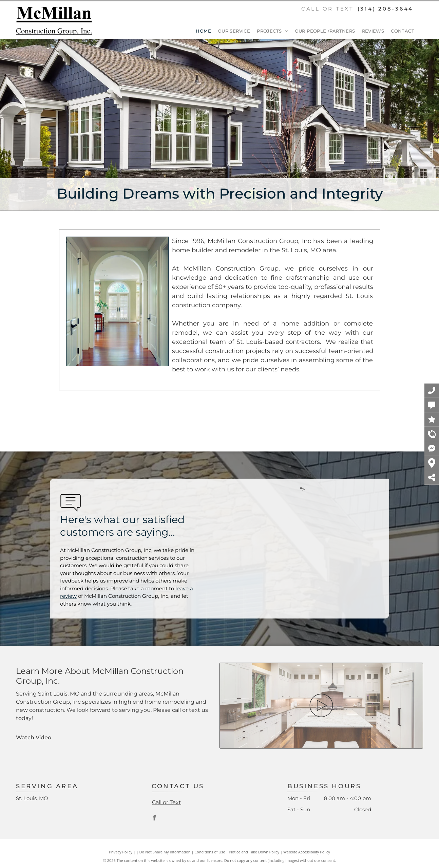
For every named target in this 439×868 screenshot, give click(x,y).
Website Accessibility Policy (307, 852)
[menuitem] (200, 31)
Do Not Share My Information (165, 852)
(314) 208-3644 (386, 9)
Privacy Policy (121, 852)
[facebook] (154, 819)
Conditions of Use (210, 852)
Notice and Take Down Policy (254, 852)
